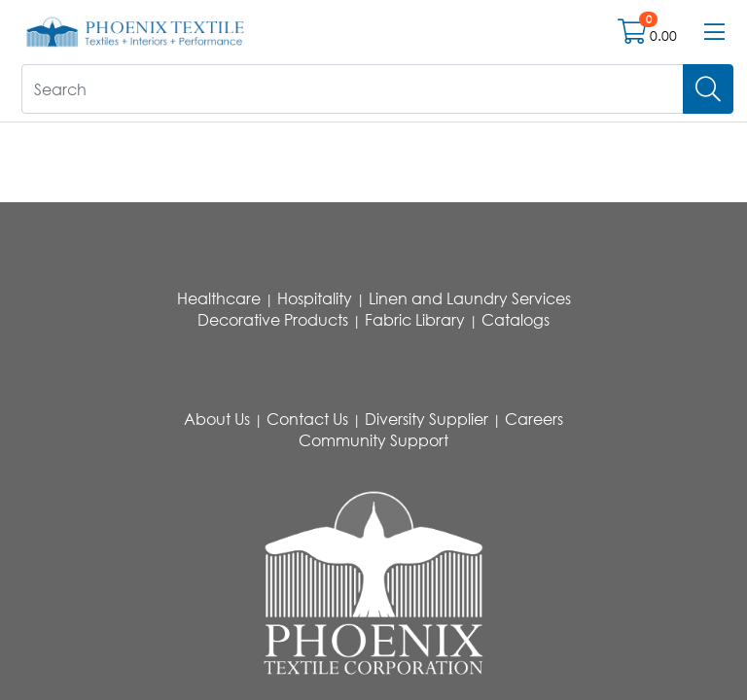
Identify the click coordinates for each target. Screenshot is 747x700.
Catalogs (516, 320)
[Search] (708, 89)
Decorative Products (273, 320)
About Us (217, 419)
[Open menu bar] (714, 32)
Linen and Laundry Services (470, 298)
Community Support (373, 440)
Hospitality (315, 298)
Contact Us (307, 419)
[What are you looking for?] (353, 89)
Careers (534, 419)
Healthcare (219, 298)
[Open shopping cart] (634, 35)
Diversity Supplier (427, 419)
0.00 (663, 35)
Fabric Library (415, 320)
